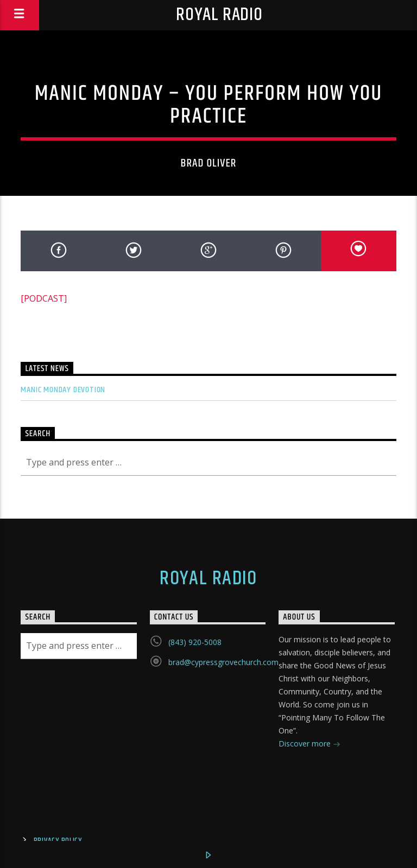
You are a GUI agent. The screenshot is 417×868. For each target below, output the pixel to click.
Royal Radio (219, 15)
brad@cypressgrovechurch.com (223, 662)
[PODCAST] (44, 298)
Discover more (309, 745)
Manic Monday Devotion (63, 390)
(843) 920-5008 (195, 642)
